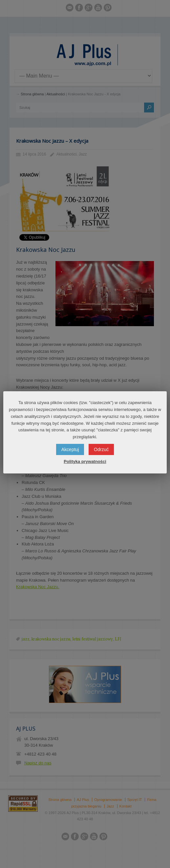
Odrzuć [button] (101, 449)
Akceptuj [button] (70, 449)
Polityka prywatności (85, 461)
